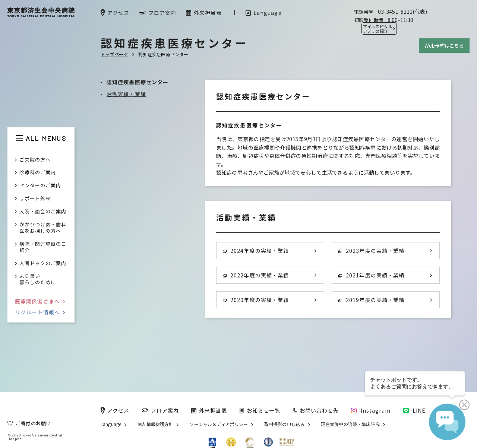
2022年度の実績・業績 (256, 275)
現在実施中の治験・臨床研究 (350, 424)
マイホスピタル (378, 29)
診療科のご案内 (38, 173)
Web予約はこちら (444, 46)
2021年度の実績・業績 (371, 275)
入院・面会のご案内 (43, 212)
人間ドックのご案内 (43, 263)
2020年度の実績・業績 (256, 300)
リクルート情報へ (40, 312)
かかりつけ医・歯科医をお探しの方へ (43, 228)
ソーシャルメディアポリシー (219, 424)
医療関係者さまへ (40, 301)
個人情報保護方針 (155, 424)
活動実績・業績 (126, 94)
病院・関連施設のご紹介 (43, 247)
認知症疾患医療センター (138, 82)
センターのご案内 (40, 186)
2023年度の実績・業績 (371, 251)
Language (111, 424)
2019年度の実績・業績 (371, 300)
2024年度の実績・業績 (256, 251)
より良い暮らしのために (38, 279)
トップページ (114, 54)
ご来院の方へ (35, 160)
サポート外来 (35, 199)
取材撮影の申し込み (285, 424)
